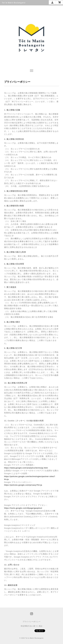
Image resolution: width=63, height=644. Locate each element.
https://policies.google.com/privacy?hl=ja (23, 485)
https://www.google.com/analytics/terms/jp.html (26, 468)
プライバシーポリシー (32, 622)
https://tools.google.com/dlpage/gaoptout (23, 508)
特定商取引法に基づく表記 (32, 626)
